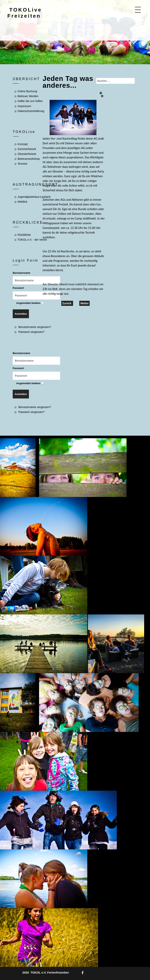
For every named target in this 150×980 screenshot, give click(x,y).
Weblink (22, 202)
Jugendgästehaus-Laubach (34, 197)
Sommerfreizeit (27, 149)
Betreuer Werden (28, 96)
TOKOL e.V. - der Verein (32, 240)
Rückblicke (24, 235)
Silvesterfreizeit (27, 154)
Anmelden (21, 314)
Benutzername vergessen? (35, 327)
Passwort (18, 288)
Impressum (24, 106)
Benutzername (21, 273)
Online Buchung (27, 91)
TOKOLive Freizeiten (25, 13)
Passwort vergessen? (31, 332)
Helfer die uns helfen (30, 101)
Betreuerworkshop (29, 159)
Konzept (23, 144)
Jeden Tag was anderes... (68, 82)
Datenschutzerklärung (31, 111)
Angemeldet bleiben (28, 303)
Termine (22, 164)
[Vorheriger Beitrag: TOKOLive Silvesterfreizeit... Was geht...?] (67, 303)
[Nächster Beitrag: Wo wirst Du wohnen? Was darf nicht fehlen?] (84, 303)
